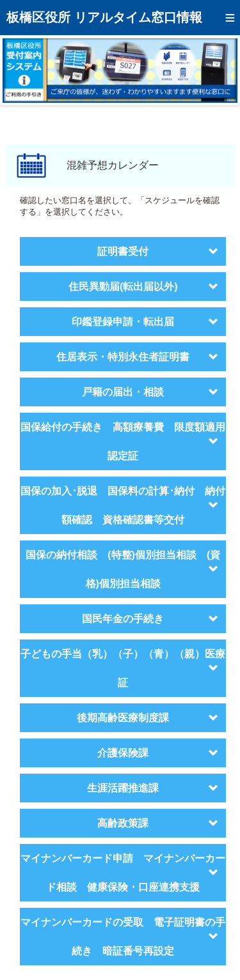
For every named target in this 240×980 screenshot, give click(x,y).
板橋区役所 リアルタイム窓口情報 (104, 17)
